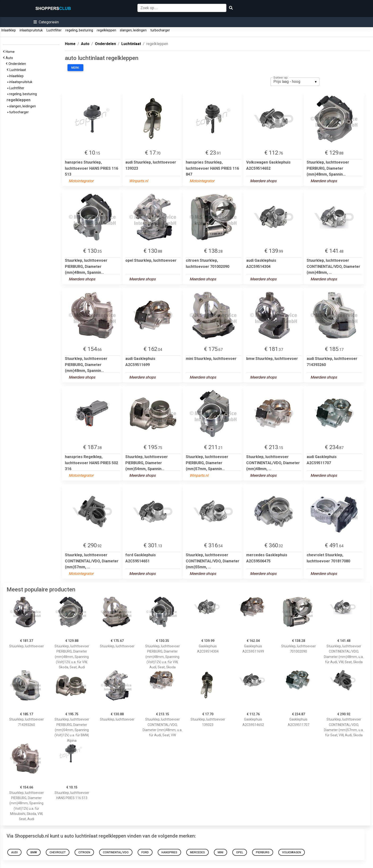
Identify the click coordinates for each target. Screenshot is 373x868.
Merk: (75, 68)
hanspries (169, 852)
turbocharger (160, 30)
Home (11, 52)
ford (145, 852)
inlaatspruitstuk (31, 30)
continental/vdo (116, 852)
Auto (10, 58)
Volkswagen (292, 852)
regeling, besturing (79, 30)
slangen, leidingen (133, 30)
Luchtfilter (54, 30)
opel (240, 852)
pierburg (263, 852)
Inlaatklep (9, 30)
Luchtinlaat (18, 70)
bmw (34, 852)
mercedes (197, 852)
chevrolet (58, 852)
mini (220, 852)
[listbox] (295, 82)
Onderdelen (18, 64)
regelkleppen (106, 30)
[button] (46, 22)
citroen (84, 852)
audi (14, 852)
